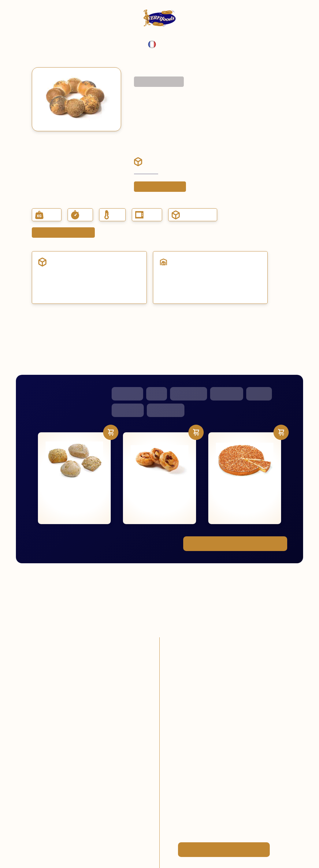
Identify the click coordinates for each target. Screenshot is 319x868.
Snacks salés (189, 394)
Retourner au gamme (159, 82)
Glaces (259, 394)
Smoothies (227, 394)
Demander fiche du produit (63, 233)
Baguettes (128, 410)
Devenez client (146, 172)
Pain (157, 394)
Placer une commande (160, 187)
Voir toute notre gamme (235, 544)
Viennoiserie (166, 410)
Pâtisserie (127, 394)
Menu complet (146, 70)
